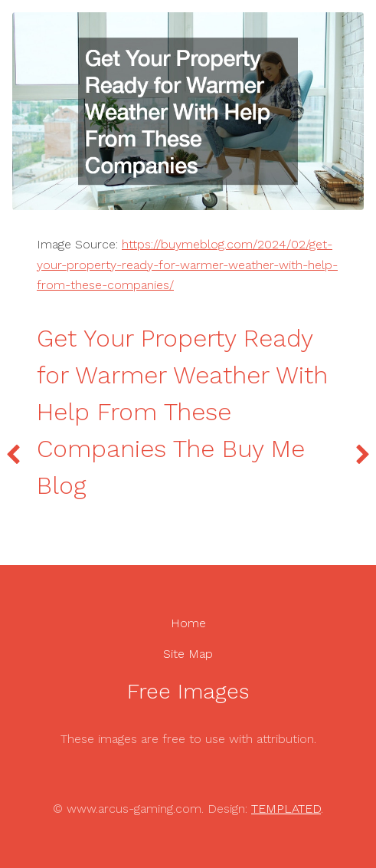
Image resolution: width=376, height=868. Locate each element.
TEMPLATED (286, 809)
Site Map (188, 654)
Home (188, 623)
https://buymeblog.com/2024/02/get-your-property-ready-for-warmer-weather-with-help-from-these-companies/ (187, 265)
